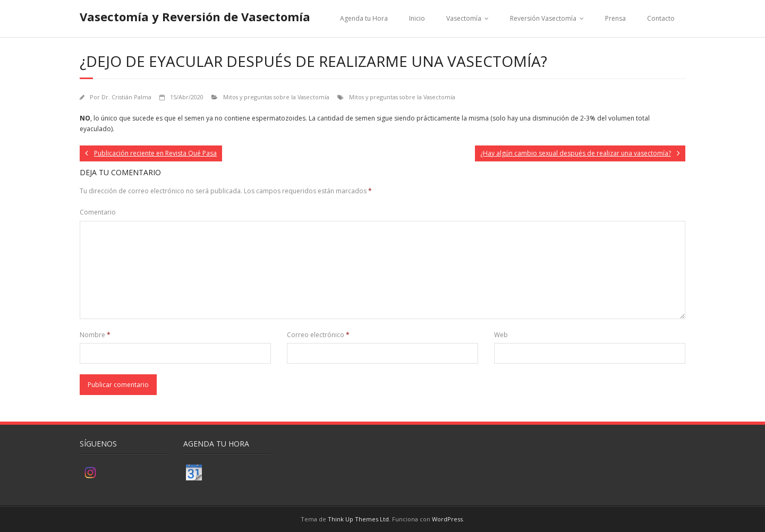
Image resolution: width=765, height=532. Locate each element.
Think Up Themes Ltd (358, 519)
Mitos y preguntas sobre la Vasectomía (276, 97)
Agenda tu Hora (364, 18)
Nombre (95, 335)
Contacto (661, 18)
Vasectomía (464, 18)
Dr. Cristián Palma (126, 97)
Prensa (615, 18)
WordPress (447, 519)
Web (501, 335)
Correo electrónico (318, 335)
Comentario (98, 212)
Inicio (417, 18)
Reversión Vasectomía (543, 18)
